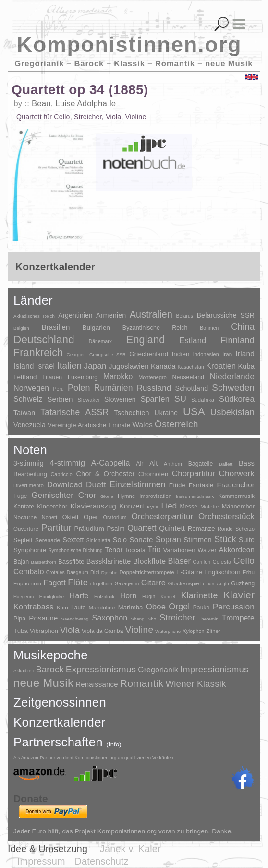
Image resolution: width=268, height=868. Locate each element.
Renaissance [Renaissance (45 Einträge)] (97, 684)
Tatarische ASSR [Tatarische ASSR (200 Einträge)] (74, 412)
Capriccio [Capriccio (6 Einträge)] (61, 474)
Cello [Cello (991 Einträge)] (244, 561)
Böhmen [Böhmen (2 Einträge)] (209, 328)
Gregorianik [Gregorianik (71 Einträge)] (158, 670)
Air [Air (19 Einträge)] (140, 464)
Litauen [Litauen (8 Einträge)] (52, 377)
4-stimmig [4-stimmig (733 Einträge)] (68, 463)
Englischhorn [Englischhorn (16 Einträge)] (222, 572)
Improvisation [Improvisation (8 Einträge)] (155, 496)
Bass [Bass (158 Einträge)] (247, 463)
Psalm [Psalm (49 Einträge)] (116, 528)
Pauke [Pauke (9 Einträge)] (201, 608)
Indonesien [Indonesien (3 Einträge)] (206, 354)
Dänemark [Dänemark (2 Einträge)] (100, 341)
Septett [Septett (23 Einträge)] (23, 540)
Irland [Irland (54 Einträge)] (245, 353)
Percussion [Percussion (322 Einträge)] (234, 607)
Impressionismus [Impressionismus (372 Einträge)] (214, 669)
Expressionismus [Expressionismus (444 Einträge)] (101, 669)
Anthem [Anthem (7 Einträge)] (173, 464)
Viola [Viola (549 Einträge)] (70, 630)
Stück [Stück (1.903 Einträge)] (225, 539)
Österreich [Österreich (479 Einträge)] (177, 424)
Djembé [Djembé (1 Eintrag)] (110, 573)
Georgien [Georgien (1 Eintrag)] (76, 354)
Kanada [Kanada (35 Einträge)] (163, 366)
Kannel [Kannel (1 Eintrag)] (168, 597)
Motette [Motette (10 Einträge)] (209, 507)
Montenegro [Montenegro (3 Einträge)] (152, 377)
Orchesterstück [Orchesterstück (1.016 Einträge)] (226, 516)
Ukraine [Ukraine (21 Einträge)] (166, 413)
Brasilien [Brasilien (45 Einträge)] (55, 327)
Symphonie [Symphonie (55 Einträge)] (30, 550)
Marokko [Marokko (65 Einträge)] (118, 377)
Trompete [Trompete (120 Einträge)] (238, 618)
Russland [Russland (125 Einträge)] (154, 388)
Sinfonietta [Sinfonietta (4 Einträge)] (98, 540)
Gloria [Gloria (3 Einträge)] (107, 496)
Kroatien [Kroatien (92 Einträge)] (221, 366)
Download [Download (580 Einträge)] (65, 484)
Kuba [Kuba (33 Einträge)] (246, 366)
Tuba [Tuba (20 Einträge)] (21, 631)
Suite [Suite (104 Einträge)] (247, 540)
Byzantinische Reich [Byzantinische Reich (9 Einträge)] (155, 328)
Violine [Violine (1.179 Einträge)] (139, 630)
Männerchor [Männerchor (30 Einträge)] (238, 507)
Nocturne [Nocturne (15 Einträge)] (25, 517)
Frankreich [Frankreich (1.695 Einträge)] (38, 353)
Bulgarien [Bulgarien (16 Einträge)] (96, 328)
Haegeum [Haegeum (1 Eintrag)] (24, 597)
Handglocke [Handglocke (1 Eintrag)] (52, 597)
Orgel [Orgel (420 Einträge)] (179, 607)
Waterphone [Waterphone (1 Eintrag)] (168, 631)
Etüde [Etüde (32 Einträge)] (177, 485)
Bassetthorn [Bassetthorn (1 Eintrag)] (44, 562)
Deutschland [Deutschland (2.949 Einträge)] (44, 340)
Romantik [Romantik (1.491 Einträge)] (142, 683)
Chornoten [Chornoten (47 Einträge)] (153, 474)
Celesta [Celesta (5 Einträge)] (222, 562)
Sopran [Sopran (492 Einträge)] (168, 539)
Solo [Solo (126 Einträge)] (120, 540)
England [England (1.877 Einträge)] (146, 340)
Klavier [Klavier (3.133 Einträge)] (239, 595)
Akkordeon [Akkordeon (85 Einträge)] (237, 550)
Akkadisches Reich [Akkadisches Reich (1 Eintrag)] (34, 316)
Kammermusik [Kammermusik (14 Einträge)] (236, 496)
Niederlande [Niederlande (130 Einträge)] (232, 377)
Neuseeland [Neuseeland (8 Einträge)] (188, 377)
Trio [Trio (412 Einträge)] (154, 550)
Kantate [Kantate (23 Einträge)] (24, 507)
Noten (30, 450)
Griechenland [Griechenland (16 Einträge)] (149, 354)
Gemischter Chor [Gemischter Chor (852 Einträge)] (64, 495)
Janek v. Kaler (130, 849)
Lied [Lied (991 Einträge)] (169, 506)
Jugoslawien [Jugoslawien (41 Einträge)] (129, 366)
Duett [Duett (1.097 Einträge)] (96, 484)
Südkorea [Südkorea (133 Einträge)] (237, 399)
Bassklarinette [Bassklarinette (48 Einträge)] (109, 561)
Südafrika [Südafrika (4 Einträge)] (203, 400)
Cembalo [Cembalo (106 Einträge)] (29, 572)
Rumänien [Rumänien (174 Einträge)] (114, 388)
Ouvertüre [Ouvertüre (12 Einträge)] (26, 529)
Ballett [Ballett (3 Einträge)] (226, 464)
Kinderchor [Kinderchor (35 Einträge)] (52, 506)
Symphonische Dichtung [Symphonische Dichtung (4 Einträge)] (76, 551)
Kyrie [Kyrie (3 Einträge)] (152, 507)
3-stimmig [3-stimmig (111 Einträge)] (29, 463)
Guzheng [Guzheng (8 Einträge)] (243, 583)
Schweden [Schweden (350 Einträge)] (233, 388)
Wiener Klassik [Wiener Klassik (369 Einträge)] (195, 684)
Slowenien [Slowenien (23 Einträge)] (120, 399)
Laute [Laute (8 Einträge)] (78, 608)
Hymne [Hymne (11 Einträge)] (127, 496)
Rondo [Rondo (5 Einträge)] (225, 529)
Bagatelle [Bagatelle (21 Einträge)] (201, 464)
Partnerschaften (67, 742)
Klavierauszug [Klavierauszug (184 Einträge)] (93, 506)
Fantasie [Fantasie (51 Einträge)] (201, 485)
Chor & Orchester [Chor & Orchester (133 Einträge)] (105, 474)
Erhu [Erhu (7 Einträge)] (249, 572)
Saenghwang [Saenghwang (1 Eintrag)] (75, 619)
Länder (33, 300)
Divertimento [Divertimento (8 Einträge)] (29, 485)
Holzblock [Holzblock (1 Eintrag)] (104, 597)
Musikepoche (51, 655)
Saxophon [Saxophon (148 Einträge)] (110, 618)
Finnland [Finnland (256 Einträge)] (238, 340)
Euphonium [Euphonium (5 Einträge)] (27, 583)
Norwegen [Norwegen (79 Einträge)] (31, 388)
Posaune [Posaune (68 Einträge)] (43, 618)
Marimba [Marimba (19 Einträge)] (131, 607)
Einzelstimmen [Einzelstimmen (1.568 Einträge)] (138, 484)
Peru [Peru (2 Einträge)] (59, 389)
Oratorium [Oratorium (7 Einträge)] (115, 517)
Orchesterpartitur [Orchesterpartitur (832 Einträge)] (163, 516)
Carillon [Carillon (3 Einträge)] (201, 562)
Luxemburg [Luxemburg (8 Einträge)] (83, 377)
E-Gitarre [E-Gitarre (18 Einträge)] (189, 572)
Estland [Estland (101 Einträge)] (193, 340)
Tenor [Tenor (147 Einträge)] (114, 550)
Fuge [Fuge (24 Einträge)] (20, 496)
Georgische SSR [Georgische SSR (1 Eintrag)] (108, 354)
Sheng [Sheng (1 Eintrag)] (137, 619)
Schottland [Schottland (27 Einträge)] (192, 388)
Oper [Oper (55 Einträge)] (91, 517)
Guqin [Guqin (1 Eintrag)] (223, 584)
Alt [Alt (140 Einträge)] (153, 463)
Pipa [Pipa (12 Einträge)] (19, 619)
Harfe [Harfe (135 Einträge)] (79, 596)
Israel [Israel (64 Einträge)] (45, 366)
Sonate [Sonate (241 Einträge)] (141, 539)
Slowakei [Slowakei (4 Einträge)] (89, 400)
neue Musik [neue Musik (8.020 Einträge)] (43, 683)
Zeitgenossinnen (60, 702)
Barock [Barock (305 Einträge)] (49, 669)
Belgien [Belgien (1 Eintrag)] (21, 328)
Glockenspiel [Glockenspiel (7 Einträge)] (184, 583)
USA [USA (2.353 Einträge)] (194, 412)
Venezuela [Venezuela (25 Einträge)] (30, 425)
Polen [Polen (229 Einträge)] (79, 388)
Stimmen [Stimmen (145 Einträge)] (197, 540)
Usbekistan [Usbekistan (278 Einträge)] (232, 412)
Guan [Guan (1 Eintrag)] (208, 584)
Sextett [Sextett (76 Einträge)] (73, 540)
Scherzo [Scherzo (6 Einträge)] (245, 529)
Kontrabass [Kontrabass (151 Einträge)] (33, 607)
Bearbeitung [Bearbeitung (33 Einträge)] (30, 474)
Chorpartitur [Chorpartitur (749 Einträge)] (194, 474)
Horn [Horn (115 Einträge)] (128, 596)
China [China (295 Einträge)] (243, 327)
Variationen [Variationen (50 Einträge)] (179, 550)
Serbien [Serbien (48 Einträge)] (60, 399)
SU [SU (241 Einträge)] (180, 399)
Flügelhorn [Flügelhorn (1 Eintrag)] (101, 584)
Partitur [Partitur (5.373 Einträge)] (56, 527)
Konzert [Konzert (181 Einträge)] (132, 506)
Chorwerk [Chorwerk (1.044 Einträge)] (237, 474)
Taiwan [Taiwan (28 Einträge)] (24, 413)
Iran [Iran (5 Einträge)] (227, 354)
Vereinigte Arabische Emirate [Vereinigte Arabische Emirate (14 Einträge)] (89, 425)
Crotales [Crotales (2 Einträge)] (55, 573)
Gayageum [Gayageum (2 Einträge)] (127, 584)
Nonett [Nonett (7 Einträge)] (50, 517)
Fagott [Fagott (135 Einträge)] (54, 583)
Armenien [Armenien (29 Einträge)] (111, 315)
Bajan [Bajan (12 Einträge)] (21, 562)
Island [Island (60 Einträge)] (24, 366)
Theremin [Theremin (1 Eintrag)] (208, 619)
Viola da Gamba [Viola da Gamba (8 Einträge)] (103, 631)
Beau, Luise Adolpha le (74, 104)
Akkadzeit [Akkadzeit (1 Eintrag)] (24, 671)
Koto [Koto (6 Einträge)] (62, 608)
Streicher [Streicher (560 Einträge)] (177, 618)
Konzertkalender (60, 722)
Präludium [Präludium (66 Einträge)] (89, 528)
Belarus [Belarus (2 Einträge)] (184, 316)
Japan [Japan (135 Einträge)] (95, 366)
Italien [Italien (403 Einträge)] (70, 366)
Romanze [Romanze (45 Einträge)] (201, 528)
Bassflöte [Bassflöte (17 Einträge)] (71, 562)
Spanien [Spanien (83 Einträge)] (155, 399)
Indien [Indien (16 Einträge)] (180, 354)
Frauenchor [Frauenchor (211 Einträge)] (236, 485)
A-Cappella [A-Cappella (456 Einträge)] (111, 463)
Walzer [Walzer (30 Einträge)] (207, 550)
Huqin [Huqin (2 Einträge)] (149, 597)
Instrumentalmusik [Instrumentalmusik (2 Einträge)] (195, 496)
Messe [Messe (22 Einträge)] (189, 507)
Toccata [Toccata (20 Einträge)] (135, 550)
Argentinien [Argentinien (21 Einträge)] (75, 316)
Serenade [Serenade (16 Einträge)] (48, 540)
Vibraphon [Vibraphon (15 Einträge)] (44, 631)
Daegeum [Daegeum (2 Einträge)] (78, 573)
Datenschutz (102, 861)
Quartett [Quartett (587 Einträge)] (142, 528)
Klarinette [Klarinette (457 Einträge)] (199, 595)
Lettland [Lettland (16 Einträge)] (25, 377)
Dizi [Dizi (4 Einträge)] (95, 572)
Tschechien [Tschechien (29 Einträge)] (131, 413)
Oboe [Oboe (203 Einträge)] (156, 607)
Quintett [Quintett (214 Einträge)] (172, 528)
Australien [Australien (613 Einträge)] (151, 314)
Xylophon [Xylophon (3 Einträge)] (193, 631)
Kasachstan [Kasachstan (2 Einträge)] (191, 367)
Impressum (41, 861)
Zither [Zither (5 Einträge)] (213, 631)
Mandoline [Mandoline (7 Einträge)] (102, 607)
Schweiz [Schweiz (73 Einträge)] (28, 399)
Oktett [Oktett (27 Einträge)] (71, 517)
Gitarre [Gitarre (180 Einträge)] (153, 583)
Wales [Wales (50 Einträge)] (142, 425)
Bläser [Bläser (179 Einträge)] (180, 561)
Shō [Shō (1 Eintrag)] (152, 619)
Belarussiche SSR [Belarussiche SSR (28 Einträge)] (225, 315)
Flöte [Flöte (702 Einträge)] (78, 582)
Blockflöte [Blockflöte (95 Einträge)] (150, 561)
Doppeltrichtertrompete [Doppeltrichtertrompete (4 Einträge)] (147, 572)
